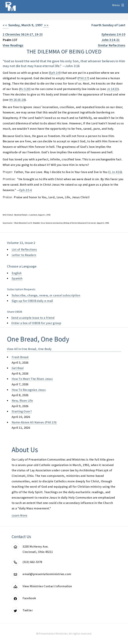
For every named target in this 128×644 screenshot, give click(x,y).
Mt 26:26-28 (17, 100)
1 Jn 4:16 (115, 172)
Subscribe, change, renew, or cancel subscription (46, 295)
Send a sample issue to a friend (33, 318)
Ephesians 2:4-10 (113, 34)
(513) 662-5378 (32, 562)
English (17, 273)
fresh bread (20, 357)
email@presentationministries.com (47, 574)
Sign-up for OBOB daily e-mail (32, 301)
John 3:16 (72, 66)
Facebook (29, 598)
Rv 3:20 (25, 89)
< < (5, 25)
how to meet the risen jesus (32, 379)
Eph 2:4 (55, 73)
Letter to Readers (24, 255)
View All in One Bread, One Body (29, 349)
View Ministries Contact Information (47, 586)
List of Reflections (24, 249)
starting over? (22, 411)
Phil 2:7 (83, 78)
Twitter (28, 610)
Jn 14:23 (112, 89)
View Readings (13, 45)
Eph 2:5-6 (26, 190)
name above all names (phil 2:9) (34, 422)
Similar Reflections (112, 45)
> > (46, 25)
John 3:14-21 (111, 40)
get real (18, 368)
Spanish (17, 278)
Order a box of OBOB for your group (36, 323)
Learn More (19, 515)
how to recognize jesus (29, 390)
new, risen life (22, 401)
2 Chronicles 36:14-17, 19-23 (23, 34)
